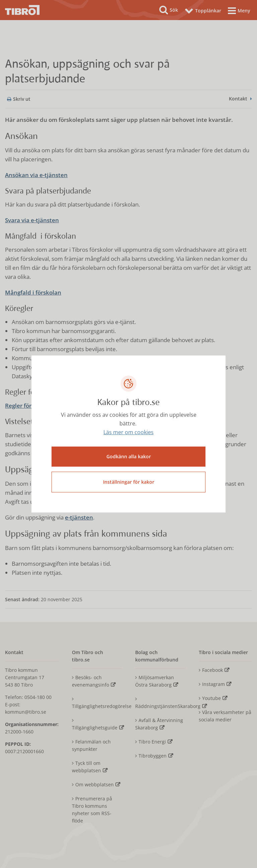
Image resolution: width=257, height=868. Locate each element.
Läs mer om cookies (128, 432)
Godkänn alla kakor (129, 456)
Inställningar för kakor (129, 482)
